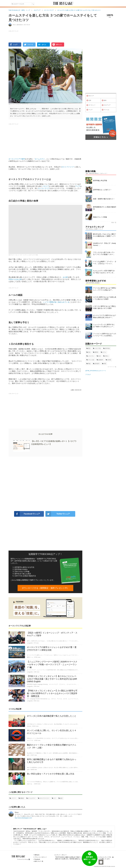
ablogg (27, 859)
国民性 (96, 352)
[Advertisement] (45, 484)
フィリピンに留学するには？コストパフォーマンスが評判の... (105, 335)
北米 (89, 100)
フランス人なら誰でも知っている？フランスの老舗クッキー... (104, 253)
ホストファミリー (68, 167)
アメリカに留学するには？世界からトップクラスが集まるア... (105, 289)
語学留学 (96, 364)
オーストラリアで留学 (17, 159)
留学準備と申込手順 (100, 181)
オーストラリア (44, 188)
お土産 (65, 277)
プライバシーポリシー (41, 857)
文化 (88, 352)
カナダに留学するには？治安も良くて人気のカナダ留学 (105, 298)
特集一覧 (114, 223)
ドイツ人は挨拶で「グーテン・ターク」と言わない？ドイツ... (105, 263)
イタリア (46, 186)
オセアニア (106, 105)
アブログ (88, 375)
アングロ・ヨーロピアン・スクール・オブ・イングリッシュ (23, 104)
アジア (78, 186)
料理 (104, 364)
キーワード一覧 (112, 367)
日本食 (108, 360)
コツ (54, 798)
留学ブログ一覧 (39, 861)
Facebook (37, 859)
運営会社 (37, 855)
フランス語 (90, 360)
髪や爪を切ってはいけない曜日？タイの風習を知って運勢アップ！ (105, 235)
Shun (17, 812)
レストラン (90, 356)
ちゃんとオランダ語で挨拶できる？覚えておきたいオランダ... (104, 272)
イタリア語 (97, 348)
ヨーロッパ (91, 105)
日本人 (106, 356)
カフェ (103, 352)
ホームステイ (40, 159)
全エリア (90, 96)
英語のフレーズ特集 (100, 217)
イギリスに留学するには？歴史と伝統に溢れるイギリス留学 (105, 307)
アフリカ (105, 110)
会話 (60, 798)
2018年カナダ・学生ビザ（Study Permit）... (105, 244)
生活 (99, 356)
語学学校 (107, 348)
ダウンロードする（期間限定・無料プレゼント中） (45, 588)
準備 (88, 364)
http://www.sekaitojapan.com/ (23, 818)
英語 (88, 348)
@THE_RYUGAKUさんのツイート (96, 371)
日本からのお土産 (15, 279)
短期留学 (100, 360)
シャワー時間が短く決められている (56, 302)
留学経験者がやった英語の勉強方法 (105, 208)
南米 (104, 100)
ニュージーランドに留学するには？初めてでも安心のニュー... (104, 325)
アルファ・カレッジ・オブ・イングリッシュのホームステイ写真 (24, 255)
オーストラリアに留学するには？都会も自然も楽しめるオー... (105, 316)
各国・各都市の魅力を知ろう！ (104, 199)
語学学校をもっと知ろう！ (102, 190)
